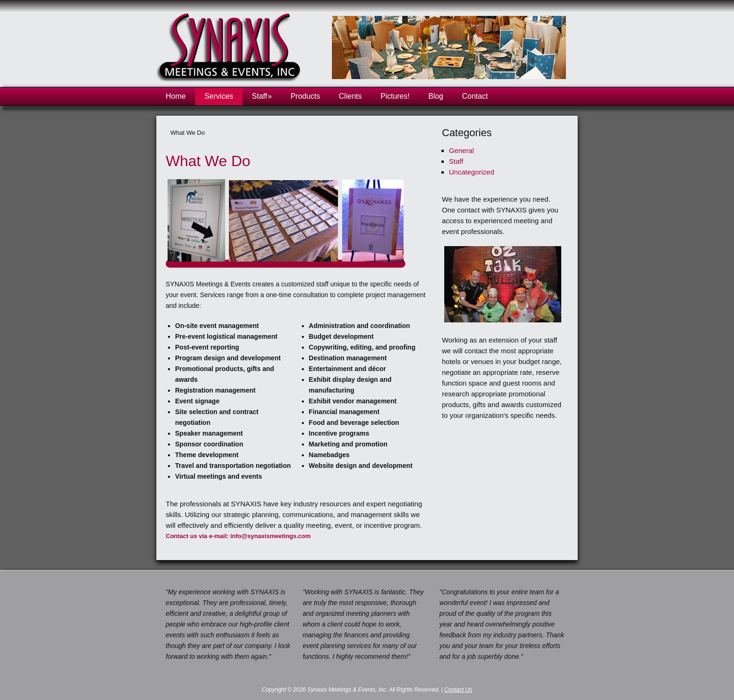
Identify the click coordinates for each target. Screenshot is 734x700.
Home (176, 96)
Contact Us (458, 690)
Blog (436, 96)
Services (219, 96)
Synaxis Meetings (231, 50)
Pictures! (395, 96)
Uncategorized (472, 172)
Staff (262, 96)
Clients (350, 96)
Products (305, 96)
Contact (475, 96)
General (461, 150)
